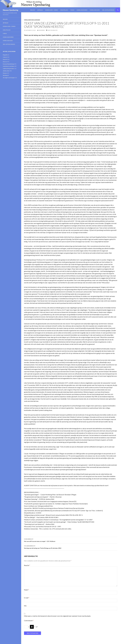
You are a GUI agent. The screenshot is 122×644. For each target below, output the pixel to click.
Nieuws (5, 73)
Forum (72, 10)
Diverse (5, 62)
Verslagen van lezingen (32, 20)
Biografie (5, 55)
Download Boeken (82, 10)
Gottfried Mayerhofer (8, 69)
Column (5, 57)
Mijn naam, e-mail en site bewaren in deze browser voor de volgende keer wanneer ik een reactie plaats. (57, 616)
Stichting (5, 75)
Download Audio (95, 10)
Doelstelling (64, 10)
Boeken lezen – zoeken (52, 10)
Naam (26, 590)
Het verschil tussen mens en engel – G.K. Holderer (71, 540)
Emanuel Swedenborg (8, 64)
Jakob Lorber (6, 71)
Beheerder (42, 30)
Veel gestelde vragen (108, 10)
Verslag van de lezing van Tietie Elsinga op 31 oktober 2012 (71, 547)
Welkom (33, 10)
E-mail (27, 598)
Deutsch (5, 59)
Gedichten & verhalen (8, 66)
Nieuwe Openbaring (11, 10)
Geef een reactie (53, 30)
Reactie (27, 565)
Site (25, 606)
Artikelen (40, 10)
